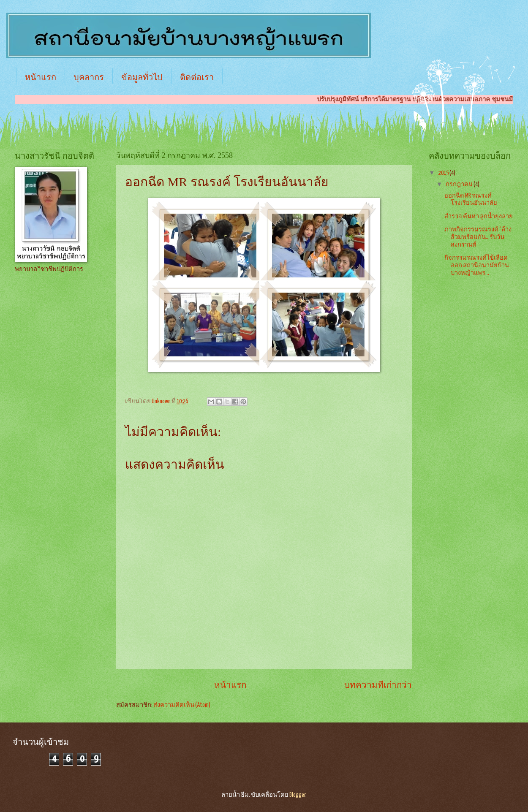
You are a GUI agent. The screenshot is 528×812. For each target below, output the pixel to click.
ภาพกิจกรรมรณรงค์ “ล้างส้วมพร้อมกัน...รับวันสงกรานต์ (478, 237)
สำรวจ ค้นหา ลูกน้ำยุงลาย (479, 217)
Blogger (297, 795)
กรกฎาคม (460, 185)
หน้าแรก (41, 77)
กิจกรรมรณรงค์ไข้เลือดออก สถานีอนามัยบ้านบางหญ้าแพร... (477, 265)
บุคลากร (89, 77)
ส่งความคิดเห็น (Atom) (182, 705)
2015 (444, 173)
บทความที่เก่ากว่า (378, 686)
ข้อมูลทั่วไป (142, 77)
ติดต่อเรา (197, 77)
